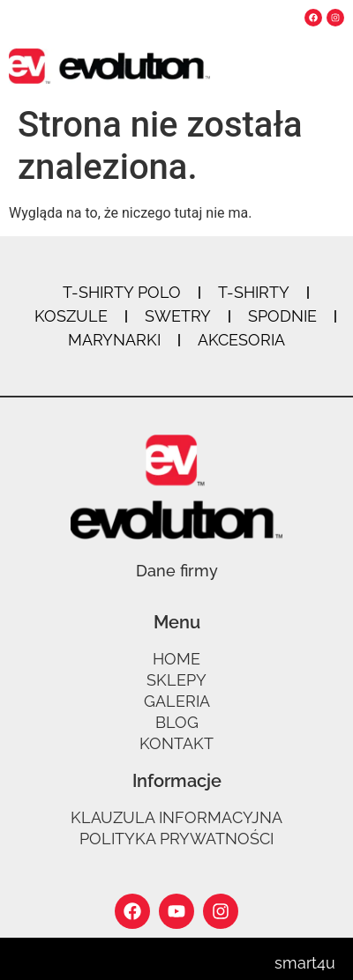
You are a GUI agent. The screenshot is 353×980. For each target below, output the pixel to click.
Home (176, 659)
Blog (177, 722)
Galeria (177, 701)
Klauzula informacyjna (176, 817)
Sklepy (176, 680)
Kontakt (176, 743)
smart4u (305, 963)
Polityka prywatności (176, 839)
